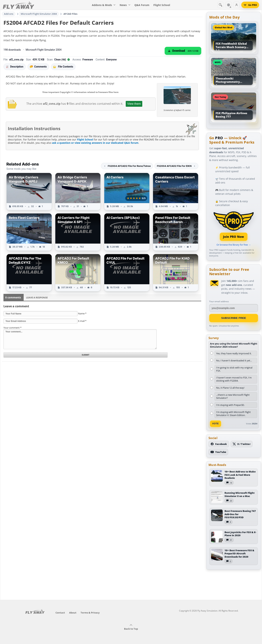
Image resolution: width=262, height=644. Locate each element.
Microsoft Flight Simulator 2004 (39, 14)
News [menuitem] (125, 5)
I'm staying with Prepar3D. (230, 405)
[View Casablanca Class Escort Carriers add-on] (176, 191)
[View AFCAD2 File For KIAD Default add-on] (176, 273)
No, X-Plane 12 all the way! (230, 388)
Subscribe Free (234, 318)
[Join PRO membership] (234, 226)
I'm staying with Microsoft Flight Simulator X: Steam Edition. (233, 414)
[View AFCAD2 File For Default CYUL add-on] (127, 273)
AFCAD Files (70, 14)
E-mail (82, 321)
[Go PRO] (250, 5)
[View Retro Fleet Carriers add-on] (29, 232)
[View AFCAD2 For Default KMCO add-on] (78, 273)
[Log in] (237, 5)
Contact (60, 613)
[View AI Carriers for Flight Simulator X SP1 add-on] (78, 232)
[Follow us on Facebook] (219, 444)
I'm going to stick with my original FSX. (234, 369)
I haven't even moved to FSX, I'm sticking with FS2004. (234, 379)
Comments (38, 67)
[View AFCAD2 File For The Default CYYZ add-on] (29, 273)
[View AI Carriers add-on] (127, 191)
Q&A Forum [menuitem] (142, 5)
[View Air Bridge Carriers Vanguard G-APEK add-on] (78, 191)
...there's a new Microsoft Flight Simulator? (233, 396)
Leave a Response (37, 297)
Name (82, 313)
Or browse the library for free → (234, 245)
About (73, 613)
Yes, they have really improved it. (234, 353)
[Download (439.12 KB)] (183, 51)
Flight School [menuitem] (162, 5)
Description (15, 67)
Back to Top (131, 627)
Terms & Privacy (90, 613)
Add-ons (9, 14)
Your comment (12, 328)
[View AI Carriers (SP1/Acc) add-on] (127, 232)
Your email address (219, 301)
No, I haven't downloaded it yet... (234, 360)
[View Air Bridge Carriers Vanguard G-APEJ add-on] (29, 191)
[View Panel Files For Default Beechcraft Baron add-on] (176, 232)
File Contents (63, 67)
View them (134, 104)
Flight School (85, 139)
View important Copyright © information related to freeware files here (80, 92)
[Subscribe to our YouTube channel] (218, 452)
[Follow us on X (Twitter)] (242, 444)
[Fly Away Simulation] (19, 5)
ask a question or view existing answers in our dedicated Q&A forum (95, 143)
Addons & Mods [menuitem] (104, 5)
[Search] (221, 5)
